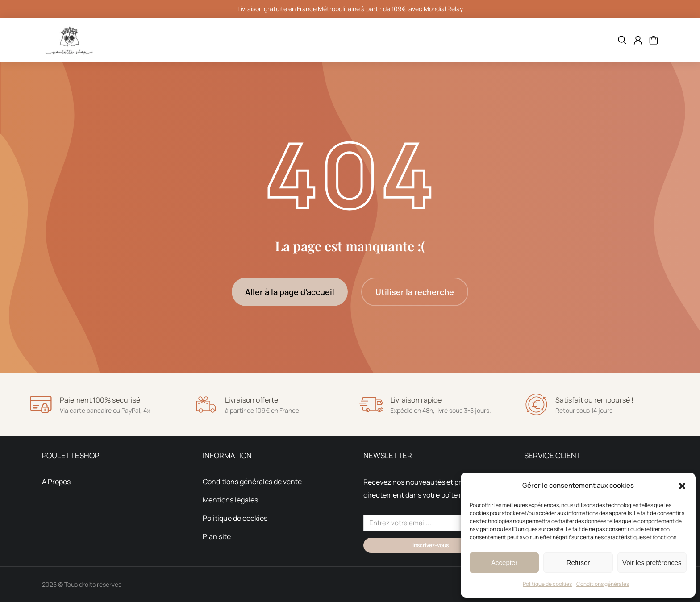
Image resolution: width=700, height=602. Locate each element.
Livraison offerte (252, 400)
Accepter (504, 563)
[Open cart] (654, 40)
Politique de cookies (547, 584)
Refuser (578, 563)
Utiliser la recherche (415, 292)
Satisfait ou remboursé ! (594, 400)
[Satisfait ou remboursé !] (536, 405)
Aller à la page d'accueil (290, 292)
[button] (682, 486)
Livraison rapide (416, 400)
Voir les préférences (652, 563)
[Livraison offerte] (206, 405)
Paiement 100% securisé (100, 400)
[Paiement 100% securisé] (41, 405)
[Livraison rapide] (371, 405)
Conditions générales (603, 584)
